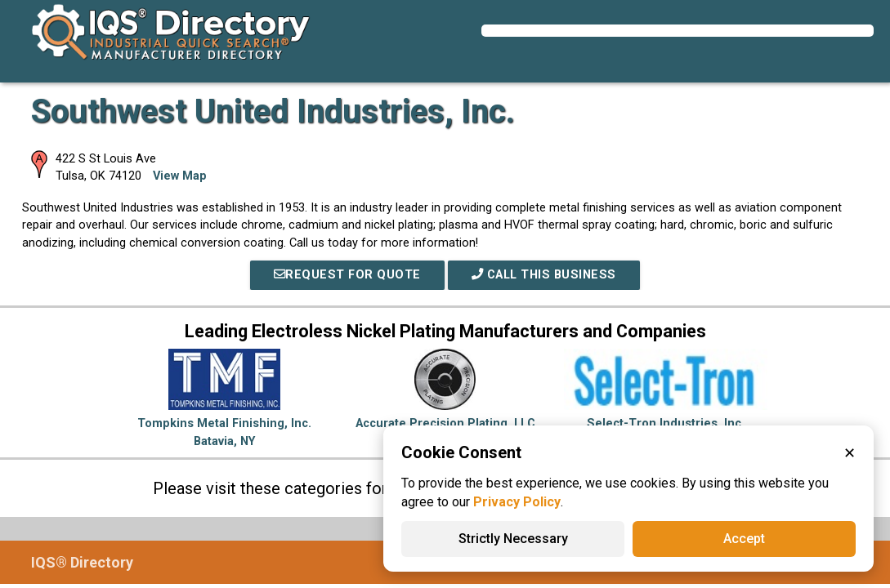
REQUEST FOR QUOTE (347, 275)
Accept (744, 539)
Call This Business (544, 275)
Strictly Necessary (513, 539)
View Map (180, 176)
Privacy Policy (517, 502)
